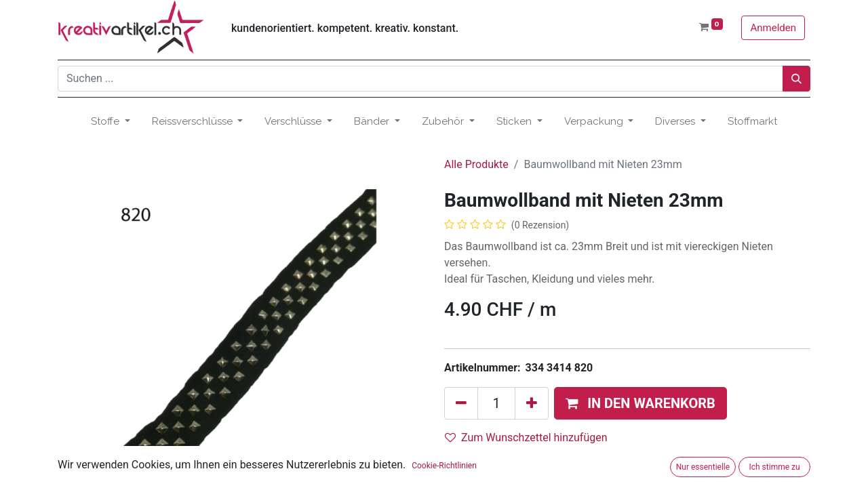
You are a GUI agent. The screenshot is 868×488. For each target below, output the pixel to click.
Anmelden (773, 28)
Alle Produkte (476, 164)
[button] (640, 403)
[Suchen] (796, 79)
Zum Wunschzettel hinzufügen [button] (526, 438)
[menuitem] (752, 122)
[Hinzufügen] (532, 403)
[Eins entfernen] (461, 403)
